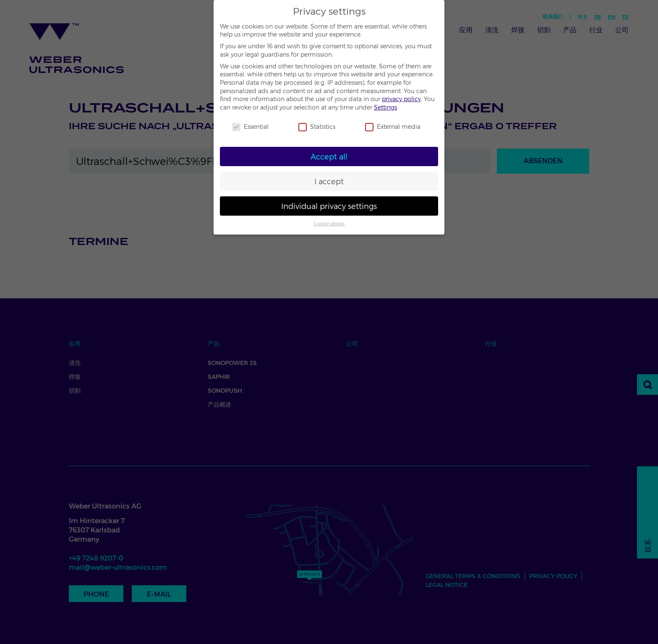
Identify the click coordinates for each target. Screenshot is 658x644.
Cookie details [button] (329, 224)
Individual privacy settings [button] (329, 206)
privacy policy (401, 99)
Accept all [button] (329, 157)
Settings (385, 107)
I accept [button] (329, 181)
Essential (250, 127)
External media (393, 127)
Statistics (317, 127)
